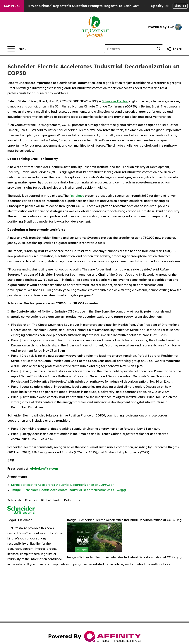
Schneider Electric (115, 101)
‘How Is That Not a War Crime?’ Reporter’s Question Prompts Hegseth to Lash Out (74, 6)
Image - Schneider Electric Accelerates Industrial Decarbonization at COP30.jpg (68, 490)
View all (180, 6)
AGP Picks (12, 6)
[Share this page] (174, 49)
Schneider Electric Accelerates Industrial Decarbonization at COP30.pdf (62, 485)
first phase (77, 196)
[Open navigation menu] (17, 49)
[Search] (129, 49)
